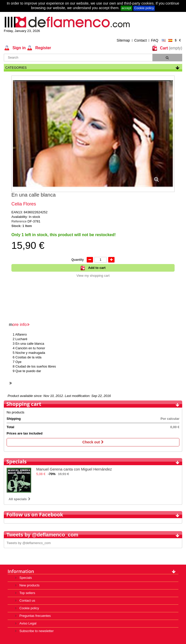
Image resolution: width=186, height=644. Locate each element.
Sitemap (123, 40)
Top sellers (27, 593)
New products (29, 585)
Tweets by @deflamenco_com (29, 543)
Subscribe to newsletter (36, 631)
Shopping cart (24, 404)
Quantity (78, 260)
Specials (16, 462)
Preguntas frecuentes (35, 616)
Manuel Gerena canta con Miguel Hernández (74, 469)
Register (43, 48)
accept (126, 8)
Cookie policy (144, 8)
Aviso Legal (27, 623)
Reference (20, 221)
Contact (141, 40)
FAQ (155, 40)
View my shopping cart (93, 276)
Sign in (18, 48)
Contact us (27, 601)
